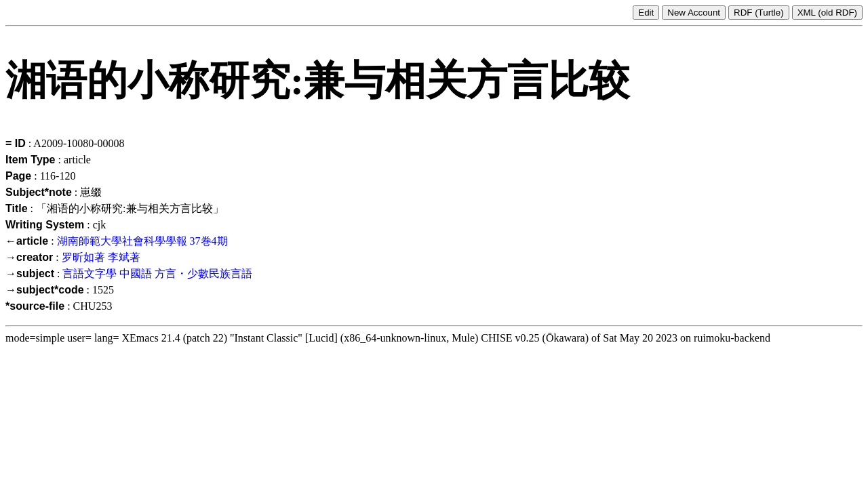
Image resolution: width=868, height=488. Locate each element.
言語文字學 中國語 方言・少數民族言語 (157, 273)
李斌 (119, 257)
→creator (29, 257)
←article (27, 241)
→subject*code (45, 290)
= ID (16, 143)
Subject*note (39, 192)
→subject (30, 273)
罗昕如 (78, 257)
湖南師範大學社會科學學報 (122, 241)
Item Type (31, 160)
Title (17, 208)
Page (18, 176)
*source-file (35, 306)
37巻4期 (209, 241)
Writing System (45, 225)
